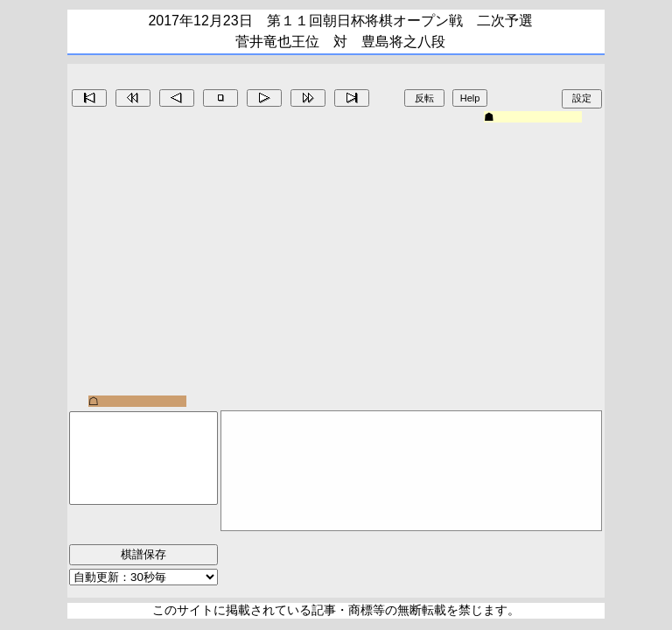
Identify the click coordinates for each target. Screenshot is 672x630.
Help (470, 98)
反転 (424, 98)
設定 (582, 98)
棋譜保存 (143, 554)
